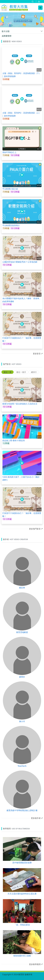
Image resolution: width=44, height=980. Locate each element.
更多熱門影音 (35, 529)
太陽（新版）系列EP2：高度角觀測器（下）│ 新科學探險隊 (22, 75)
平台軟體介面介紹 (10, 189)
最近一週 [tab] (8, 372)
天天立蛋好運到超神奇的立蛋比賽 (22, 894)
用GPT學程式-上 (9, 152)
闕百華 (22, 588)
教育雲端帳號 (22, 632)
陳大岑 (22, 721)
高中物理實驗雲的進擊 (22, 863)
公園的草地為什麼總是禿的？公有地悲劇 (20, 262)
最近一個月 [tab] (21, 372)
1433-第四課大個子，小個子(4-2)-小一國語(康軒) (21, 478)
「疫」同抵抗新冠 (22, 925)
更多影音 (37, 354)
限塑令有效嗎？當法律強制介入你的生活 (20, 404)
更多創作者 (36, 818)
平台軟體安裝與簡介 (11, 225)
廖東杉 (22, 677)
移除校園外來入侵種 (22, 956)
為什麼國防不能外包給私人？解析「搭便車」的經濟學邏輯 (22, 300)
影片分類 (6, 31)
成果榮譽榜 (7, 36)
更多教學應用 (35, 964)
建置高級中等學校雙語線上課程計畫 (22, 810)
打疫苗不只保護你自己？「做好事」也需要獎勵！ (22, 339)
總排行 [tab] (34, 372)
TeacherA (22, 766)
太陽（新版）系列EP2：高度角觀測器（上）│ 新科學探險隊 (22, 114)
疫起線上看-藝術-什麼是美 (14, 440)
